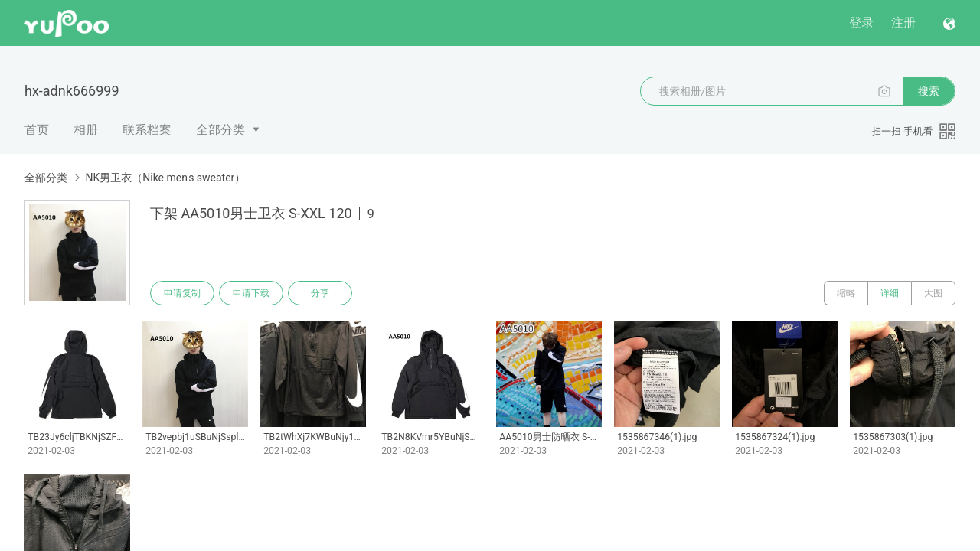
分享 (320, 293)
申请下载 (251, 293)
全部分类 (220, 130)
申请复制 (182, 293)
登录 (861, 23)
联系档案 (147, 130)
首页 (37, 130)
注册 (903, 23)
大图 (933, 293)
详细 (890, 293)
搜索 (929, 91)
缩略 (846, 293)
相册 (86, 130)
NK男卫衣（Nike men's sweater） (165, 178)
